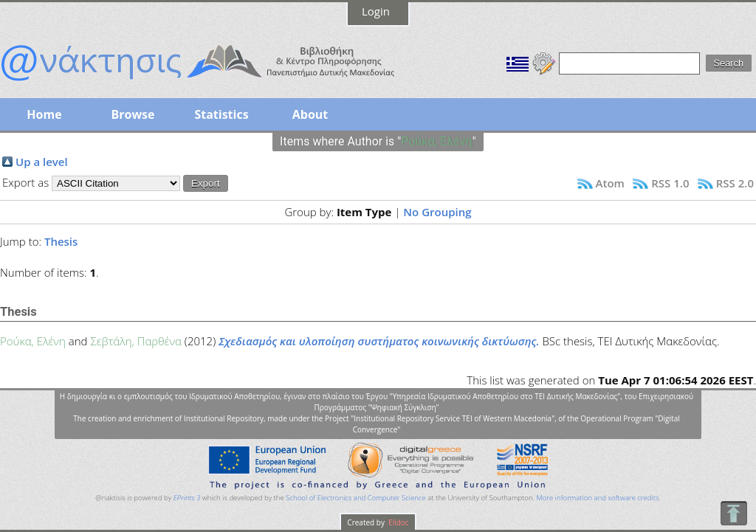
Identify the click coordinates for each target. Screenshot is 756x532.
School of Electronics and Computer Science (355, 498)
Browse (133, 114)
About (310, 114)
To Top (733, 513)
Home (44, 114)
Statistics (221, 114)
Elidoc (398, 522)
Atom (610, 183)
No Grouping (437, 212)
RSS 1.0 (670, 183)
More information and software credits (597, 498)
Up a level (42, 162)
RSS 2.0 (735, 183)
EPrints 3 (187, 498)
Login (376, 11)
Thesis (61, 241)
